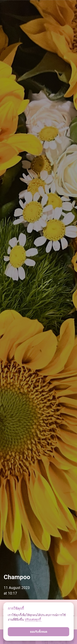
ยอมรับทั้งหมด (39, 632)
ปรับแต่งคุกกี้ (33, 620)
